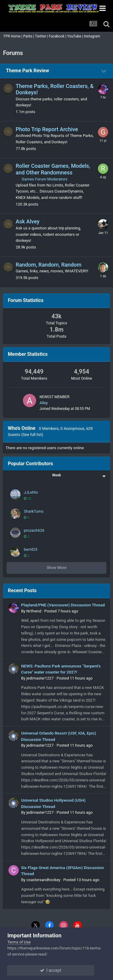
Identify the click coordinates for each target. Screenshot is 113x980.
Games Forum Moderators (45, 179)
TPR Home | (12, 36)
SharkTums (34, 511)
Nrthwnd (34, 611)
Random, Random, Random (49, 265)
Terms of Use (19, 942)
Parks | (29, 36)
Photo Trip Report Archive (47, 129)
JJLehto (31, 492)
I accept (56, 970)
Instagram (92, 36)
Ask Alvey (28, 221)
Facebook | (58, 36)
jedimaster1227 (40, 678)
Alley (44, 403)
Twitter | (42, 36)
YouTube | (76, 36)
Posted (61, 611)
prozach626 (34, 530)
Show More (56, 568)
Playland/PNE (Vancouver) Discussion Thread (63, 605)
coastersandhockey (43, 880)
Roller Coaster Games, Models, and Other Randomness (53, 169)
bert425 (31, 549)
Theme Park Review (28, 71)
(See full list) (32, 435)
